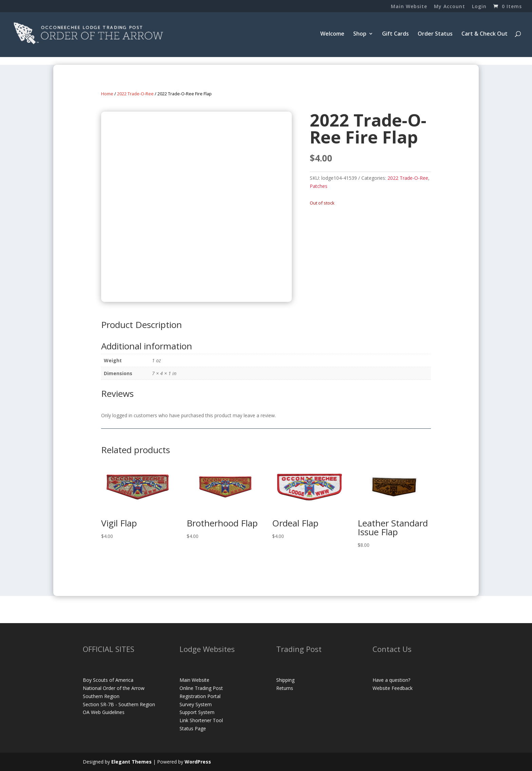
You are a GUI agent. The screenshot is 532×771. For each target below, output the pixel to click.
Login (479, 7)
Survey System (196, 704)
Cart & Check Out (484, 34)
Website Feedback (393, 688)
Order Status (435, 34)
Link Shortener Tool (201, 720)
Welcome (332, 34)
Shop (360, 34)
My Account (450, 7)
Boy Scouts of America (108, 680)
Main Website (409, 7)
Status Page (193, 728)
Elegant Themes (131, 762)
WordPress (198, 762)
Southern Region (101, 696)
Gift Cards (395, 34)
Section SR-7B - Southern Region (119, 704)
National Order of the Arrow (114, 688)
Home (107, 94)
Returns (285, 688)
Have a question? (391, 680)
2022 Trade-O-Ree (135, 94)
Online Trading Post (201, 688)
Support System (197, 712)
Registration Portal (200, 696)
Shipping (285, 680)
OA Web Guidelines (104, 712)
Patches (319, 186)
